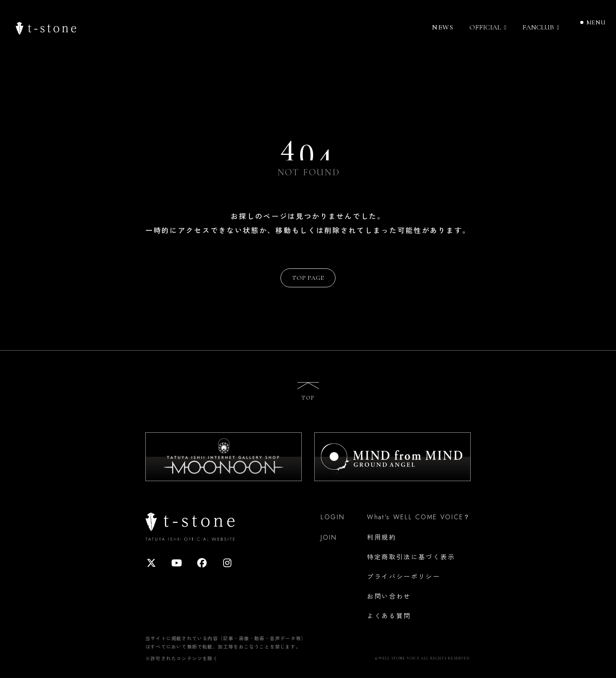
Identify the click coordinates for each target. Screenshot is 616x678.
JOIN (329, 537)
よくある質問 (389, 616)
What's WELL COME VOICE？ (419, 517)
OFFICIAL (485, 27)
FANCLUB (538, 27)
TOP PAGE (308, 278)
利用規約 (382, 537)
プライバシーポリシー (404, 576)
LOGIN (333, 517)
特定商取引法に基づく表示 (411, 557)
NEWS (443, 27)
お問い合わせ (389, 596)
